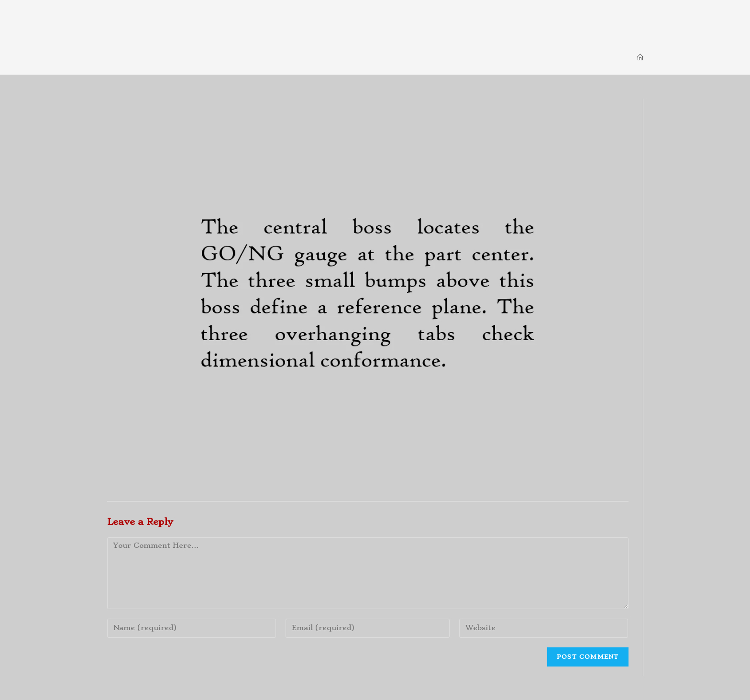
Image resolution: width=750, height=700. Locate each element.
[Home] (640, 57)
